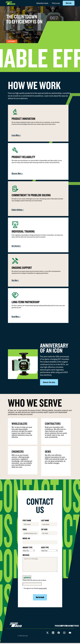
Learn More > (16, 135)
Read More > (16, 316)
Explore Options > (18, 210)
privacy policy (43, 588)
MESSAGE (26, 555)
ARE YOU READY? (12, 41)
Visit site (69, 3)
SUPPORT (64, 626)
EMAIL (25, 529)
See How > (15, 280)
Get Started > (16, 246)
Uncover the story (49, 382)
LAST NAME (45, 520)
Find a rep (56, 3)
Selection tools (42, 3)
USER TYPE (45, 547)
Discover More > (17, 173)
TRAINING (69, 626)
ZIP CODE (44, 529)
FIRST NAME (27, 520)
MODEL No (26, 538)
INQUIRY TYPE (27, 547)
